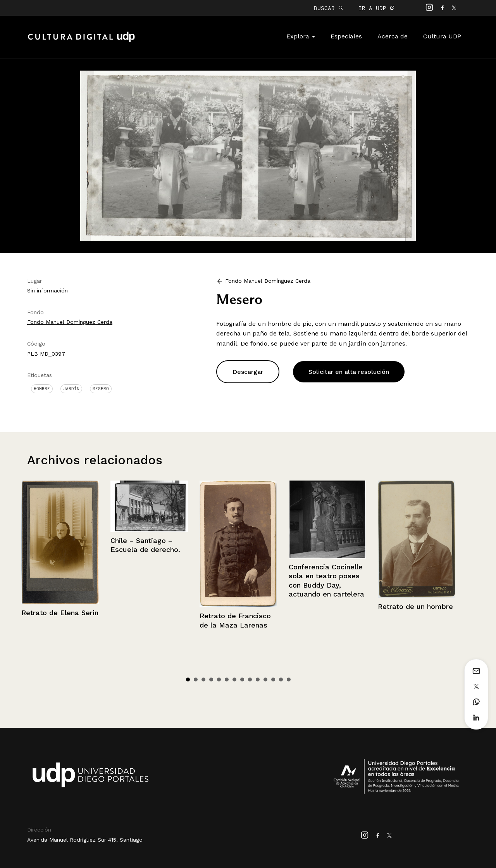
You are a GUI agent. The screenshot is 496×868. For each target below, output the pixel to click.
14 (289, 680)
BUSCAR (328, 8)
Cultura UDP (442, 36)
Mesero (101, 389)
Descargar (248, 372)
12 (273, 680)
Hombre (42, 389)
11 (265, 680)
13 (281, 680)
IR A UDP (376, 8)
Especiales (346, 36)
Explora (301, 36)
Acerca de (393, 36)
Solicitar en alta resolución (349, 372)
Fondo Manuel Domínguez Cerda (70, 322)
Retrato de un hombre (415, 606)
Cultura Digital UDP (81, 41)
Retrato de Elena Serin (60, 613)
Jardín (71, 389)
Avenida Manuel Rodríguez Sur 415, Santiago (85, 840)
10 (258, 680)
